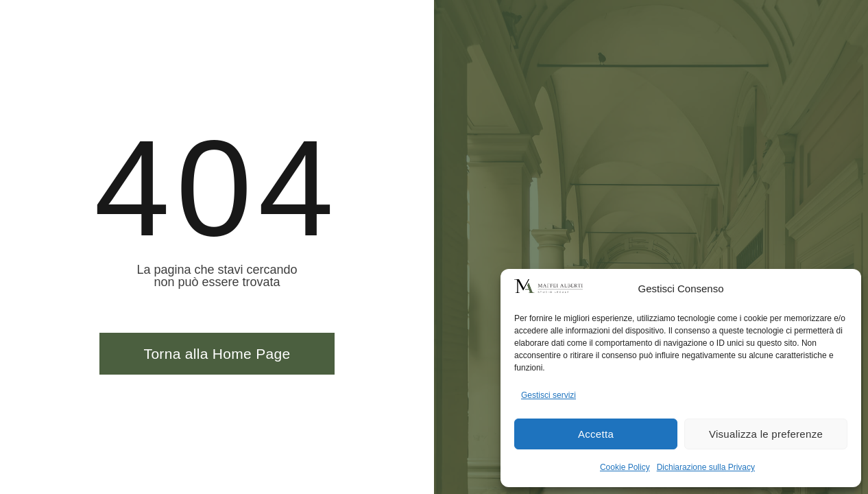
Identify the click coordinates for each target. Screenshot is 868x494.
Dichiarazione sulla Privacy (706, 467)
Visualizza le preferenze (766, 434)
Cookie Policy (625, 467)
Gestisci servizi (548, 395)
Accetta (596, 434)
